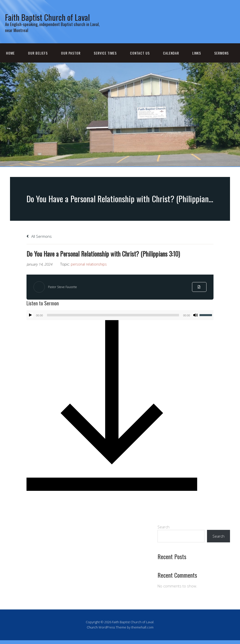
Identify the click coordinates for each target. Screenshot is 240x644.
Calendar (171, 64)
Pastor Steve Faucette (66, 298)
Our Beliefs (38, 64)
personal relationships (89, 275)
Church (92, 638)
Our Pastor (71, 64)
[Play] (30, 326)
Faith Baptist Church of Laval (52, 21)
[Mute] (195, 326)
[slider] (113, 326)
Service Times (105, 64)
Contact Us (140, 64)
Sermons (221, 64)
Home (10, 64)
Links (197, 64)
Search (163, 538)
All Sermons (39, 248)
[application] (120, 326)
